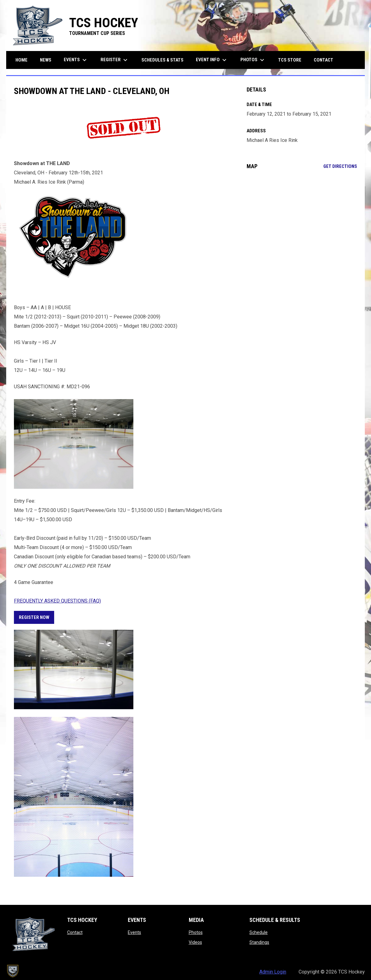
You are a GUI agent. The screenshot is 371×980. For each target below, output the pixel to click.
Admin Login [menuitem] (273, 972)
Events (134, 932)
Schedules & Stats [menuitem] (162, 60)
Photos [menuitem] (253, 60)
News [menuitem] (46, 60)
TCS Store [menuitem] (292, 60)
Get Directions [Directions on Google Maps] (340, 166)
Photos (196, 932)
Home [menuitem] (22, 60)
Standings (259, 942)
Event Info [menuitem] (212, 60)
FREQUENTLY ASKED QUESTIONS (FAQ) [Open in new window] (57, 601)
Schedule (259, 932)
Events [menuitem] (76, 60)
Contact (75, 932)
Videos (195, 942)
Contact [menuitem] (324, 60)
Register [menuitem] (115, 60)
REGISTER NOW (34, 617)
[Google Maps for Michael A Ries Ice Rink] (302, 225)
